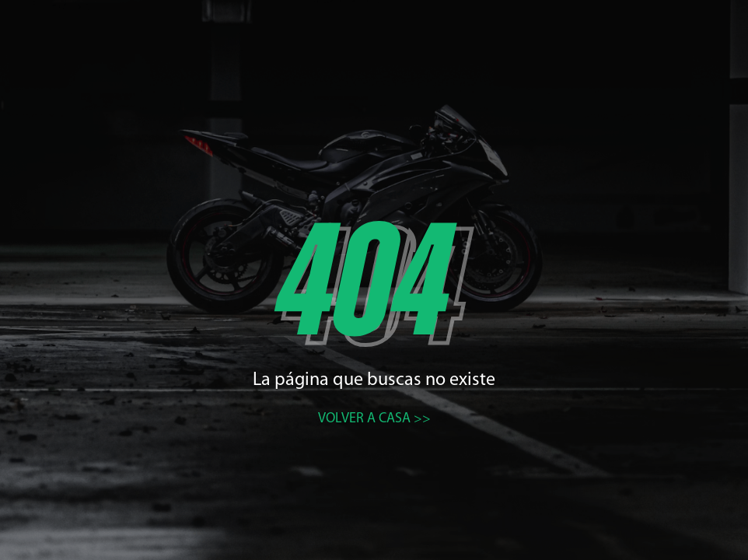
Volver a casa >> (374, 419)
